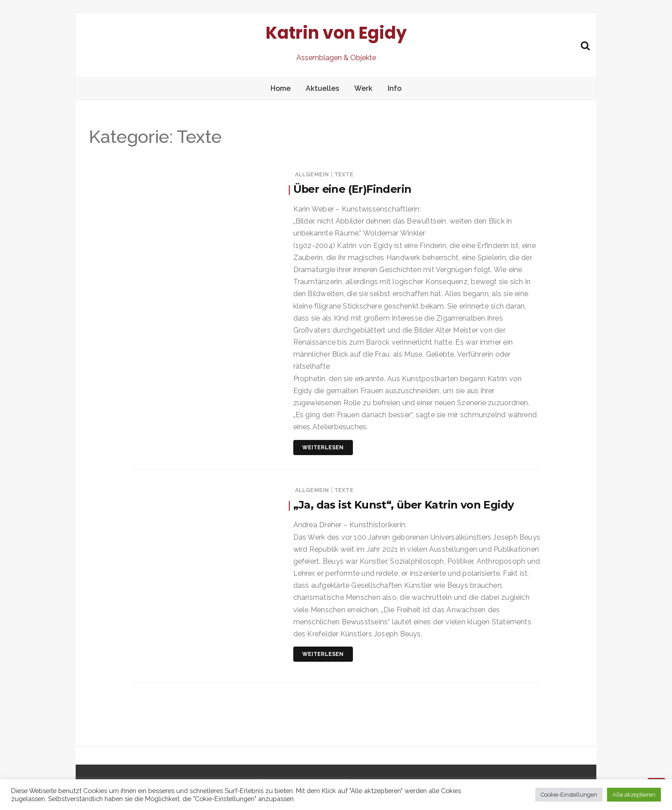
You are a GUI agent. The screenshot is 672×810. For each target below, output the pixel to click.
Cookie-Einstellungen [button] (569, 795)
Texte (344, 175)
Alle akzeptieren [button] (634, 795)
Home (281, 88)
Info (395, 88)
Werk (363, 88)
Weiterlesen (323, 448)
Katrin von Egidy (336, 33)
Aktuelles (322, 88)
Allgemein (312, 175)
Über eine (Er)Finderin (354, 189)
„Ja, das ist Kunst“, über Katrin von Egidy (405, 504)
